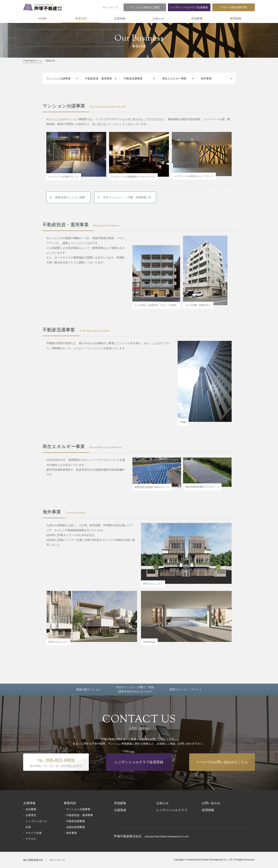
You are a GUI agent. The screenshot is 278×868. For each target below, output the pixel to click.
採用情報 (236, 18)
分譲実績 (120, 810)
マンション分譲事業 (58, 79)
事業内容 (81, 18)
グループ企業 (34, 833)
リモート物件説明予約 (234, 7)
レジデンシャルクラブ (172, 810)
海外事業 (206, 79)
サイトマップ (110, 7)
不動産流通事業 (133, 79)
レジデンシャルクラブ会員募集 (189, 7)
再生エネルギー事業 (174, 79)
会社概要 (31, 809)
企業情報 (120, 18)
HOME (43, 18)
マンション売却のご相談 (145, 7)
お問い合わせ (211, 803)
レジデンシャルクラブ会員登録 (139, 762)
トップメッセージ (36, 821)
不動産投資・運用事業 (98, 79)
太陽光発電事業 (75, 827)
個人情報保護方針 (33, 860)
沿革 (28, 827)
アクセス (31, 839)
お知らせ (158, 18)
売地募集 (197, 18)
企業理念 (31, 815)
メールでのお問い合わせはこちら (222, 762)
